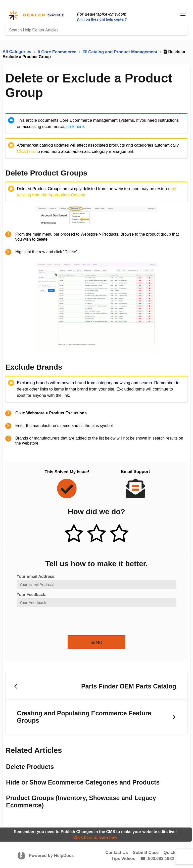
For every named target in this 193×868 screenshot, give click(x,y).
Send (97, 642)
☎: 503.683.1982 (157, 859)
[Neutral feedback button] (96, 534)
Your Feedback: (32, 595)
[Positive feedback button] (74, 534)
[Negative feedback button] (119, 534)
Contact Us (117, 853)
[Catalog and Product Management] (120, 52)
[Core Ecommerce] (58, 52)
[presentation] (55, 622)
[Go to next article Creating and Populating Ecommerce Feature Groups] (96, 717)
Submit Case (146, 853)
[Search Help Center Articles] (96, 30)
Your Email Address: (36, 576)
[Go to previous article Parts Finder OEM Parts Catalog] (96, 686)
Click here (26, 151)
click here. (76, 127)
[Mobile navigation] (183, 15)
